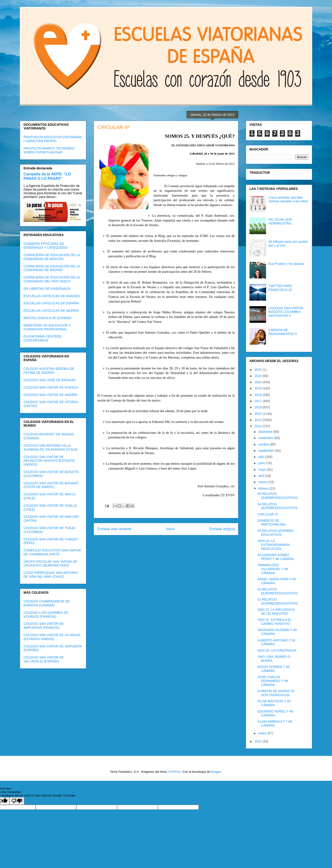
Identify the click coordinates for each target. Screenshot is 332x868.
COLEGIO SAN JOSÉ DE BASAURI (50, 380)
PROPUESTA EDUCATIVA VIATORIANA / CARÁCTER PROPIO (53, 139)
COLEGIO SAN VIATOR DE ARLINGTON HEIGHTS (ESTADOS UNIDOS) (49, 461)
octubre (264, 444)
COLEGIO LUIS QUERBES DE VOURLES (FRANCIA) (46, 615)
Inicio (170, 529)
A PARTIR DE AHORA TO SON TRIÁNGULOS (276, 693)
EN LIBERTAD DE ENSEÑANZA (47, 289)
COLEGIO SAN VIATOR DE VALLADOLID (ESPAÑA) (44, 659)
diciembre (266, 432)
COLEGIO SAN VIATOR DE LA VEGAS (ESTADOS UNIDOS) (52, 637)
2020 (259, 382)
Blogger (216, 772)
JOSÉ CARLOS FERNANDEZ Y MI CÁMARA (273, 681)
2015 (259, 414)
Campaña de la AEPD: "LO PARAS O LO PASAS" (47, 176)
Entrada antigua (222, 529)
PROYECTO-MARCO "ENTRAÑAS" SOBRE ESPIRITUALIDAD (49, 150)
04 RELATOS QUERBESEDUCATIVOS (277, 506)
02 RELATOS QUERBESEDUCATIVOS (277, 591)
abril (262, 476)
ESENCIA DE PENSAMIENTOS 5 (283, 332)
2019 (259, 388)
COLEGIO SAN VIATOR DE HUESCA (51, 387)
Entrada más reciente (114, 529)
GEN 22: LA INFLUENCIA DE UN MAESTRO (276, 612)
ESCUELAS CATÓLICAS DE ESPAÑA (51, 303)
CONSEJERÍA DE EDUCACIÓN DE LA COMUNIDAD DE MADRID (52, 268)
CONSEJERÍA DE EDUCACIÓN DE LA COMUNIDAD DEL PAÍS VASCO (52, 279)
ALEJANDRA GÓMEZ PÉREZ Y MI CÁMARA (276, 557)
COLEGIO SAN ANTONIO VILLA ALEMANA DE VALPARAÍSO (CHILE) (50, 447)
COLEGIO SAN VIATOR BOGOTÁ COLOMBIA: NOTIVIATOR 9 (286, 312)
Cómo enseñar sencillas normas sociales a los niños (288, 199)
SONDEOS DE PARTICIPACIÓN (272, 522)
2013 (259, 426)
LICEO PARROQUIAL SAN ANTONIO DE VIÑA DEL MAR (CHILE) (51, 575)
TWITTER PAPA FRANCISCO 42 (280, 288)
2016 (259, 407)
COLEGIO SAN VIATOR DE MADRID (50, 395)
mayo (263, 470)
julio (262, 457)
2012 (259, 741)
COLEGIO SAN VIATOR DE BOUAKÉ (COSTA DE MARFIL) (51, 485)
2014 (259, 420)
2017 (259, 401)
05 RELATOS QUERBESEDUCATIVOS (277, 496)
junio (262, 463)
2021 (259, 376)
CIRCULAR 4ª (268, 514)
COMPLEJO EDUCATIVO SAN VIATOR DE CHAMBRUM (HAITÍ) (52, 552)
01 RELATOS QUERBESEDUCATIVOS (277, 601)
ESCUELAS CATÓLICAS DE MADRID (51, 311)
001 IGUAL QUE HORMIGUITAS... (281, 221)
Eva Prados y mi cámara (286, 264)
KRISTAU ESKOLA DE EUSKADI (47, 318)
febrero (264, 488)
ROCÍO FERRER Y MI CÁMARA (274, 669)
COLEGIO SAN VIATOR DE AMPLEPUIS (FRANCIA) (44, 626)
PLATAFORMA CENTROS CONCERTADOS (42, 338)
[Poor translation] (17, 801)
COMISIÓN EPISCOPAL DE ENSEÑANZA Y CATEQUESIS (46, 246)
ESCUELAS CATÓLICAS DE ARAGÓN (52, 296)
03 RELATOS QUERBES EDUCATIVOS (276, 533)
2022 (259, 370)
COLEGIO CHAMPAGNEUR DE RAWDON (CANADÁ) (47, 603)
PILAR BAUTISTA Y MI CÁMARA (274, 703)
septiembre (267, 451)
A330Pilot (175, 772)
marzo (263, 482)
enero (263, 733)
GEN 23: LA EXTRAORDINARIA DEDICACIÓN (274, 545)
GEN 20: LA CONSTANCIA (277, 650)
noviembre (266, 438)
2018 (259, 395)
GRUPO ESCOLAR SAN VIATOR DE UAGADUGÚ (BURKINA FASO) (50, 564)
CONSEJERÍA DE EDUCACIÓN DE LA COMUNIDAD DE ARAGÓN (52, 257)
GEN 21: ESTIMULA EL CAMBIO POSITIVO (274, 622)
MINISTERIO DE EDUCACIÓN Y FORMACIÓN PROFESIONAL (47, 327)
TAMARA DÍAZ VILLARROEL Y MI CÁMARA (273, 569)
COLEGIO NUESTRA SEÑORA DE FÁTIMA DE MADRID (49, 371)
